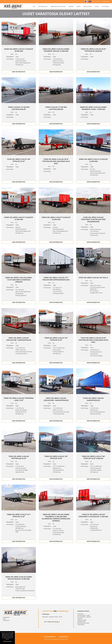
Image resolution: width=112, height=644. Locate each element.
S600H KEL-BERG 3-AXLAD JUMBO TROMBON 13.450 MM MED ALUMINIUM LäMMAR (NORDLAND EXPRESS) (56, 518)
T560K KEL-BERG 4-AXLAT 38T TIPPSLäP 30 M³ (56, 457)
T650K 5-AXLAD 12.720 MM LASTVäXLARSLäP (56, 108)
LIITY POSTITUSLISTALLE (52, 622)
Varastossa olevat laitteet (58, 6)
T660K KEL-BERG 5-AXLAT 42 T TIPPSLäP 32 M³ (19, 515)
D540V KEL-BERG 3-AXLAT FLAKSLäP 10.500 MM (19, 50)
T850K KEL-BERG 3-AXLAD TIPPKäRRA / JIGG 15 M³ (19, 399)
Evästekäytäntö (63, 637)
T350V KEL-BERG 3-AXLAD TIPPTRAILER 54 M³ (19, 457)
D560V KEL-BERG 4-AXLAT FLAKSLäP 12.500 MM (19, 218)
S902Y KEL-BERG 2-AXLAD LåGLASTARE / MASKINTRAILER (19, 339)
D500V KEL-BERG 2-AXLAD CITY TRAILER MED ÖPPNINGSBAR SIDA (56, 279)
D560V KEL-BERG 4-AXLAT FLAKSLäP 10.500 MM (56, 218)
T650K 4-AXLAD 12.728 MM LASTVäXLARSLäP (19, 108)
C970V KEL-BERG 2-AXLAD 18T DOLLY (93, 278)
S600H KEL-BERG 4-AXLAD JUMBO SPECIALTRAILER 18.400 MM (19, 578)
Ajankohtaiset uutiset (83, 623)
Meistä (79, 6)
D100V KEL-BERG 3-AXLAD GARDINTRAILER (93, 399)
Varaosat (71, 6)
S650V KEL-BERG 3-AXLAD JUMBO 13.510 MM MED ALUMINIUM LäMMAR (19, 280)
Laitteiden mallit (43, 6)
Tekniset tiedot (88, 6)
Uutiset (97, 6)
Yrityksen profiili (82, 620)
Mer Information (19, 72)
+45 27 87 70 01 (96, 2)
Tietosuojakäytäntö (50, 637)
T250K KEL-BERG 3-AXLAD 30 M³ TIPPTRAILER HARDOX (93, 50)
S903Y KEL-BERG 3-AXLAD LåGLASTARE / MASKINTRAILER (56, 399)
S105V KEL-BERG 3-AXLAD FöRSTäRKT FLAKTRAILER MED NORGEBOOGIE (93, 219)
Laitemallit (80, 614)
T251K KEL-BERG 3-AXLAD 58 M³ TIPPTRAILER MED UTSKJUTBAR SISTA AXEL (93, 340)
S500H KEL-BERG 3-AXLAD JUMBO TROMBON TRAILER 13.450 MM (56, 50)
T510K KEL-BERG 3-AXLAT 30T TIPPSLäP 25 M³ (19, 160)
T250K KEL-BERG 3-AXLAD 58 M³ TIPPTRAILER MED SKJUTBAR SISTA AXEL (56, 161)
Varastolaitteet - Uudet (84, 615)
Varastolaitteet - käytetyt (84, 617)
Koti (34, 6)
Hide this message (7, 641)
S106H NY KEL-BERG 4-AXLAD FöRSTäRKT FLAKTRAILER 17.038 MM (93, 515)
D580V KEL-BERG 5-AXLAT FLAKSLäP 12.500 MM (93, 160)
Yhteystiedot (105, 6)
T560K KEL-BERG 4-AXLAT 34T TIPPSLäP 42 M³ (56, 339)
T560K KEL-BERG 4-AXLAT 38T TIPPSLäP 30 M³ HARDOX (93, 457)
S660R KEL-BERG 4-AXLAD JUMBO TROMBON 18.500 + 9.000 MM (93, 108)
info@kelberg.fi (105, 2)
